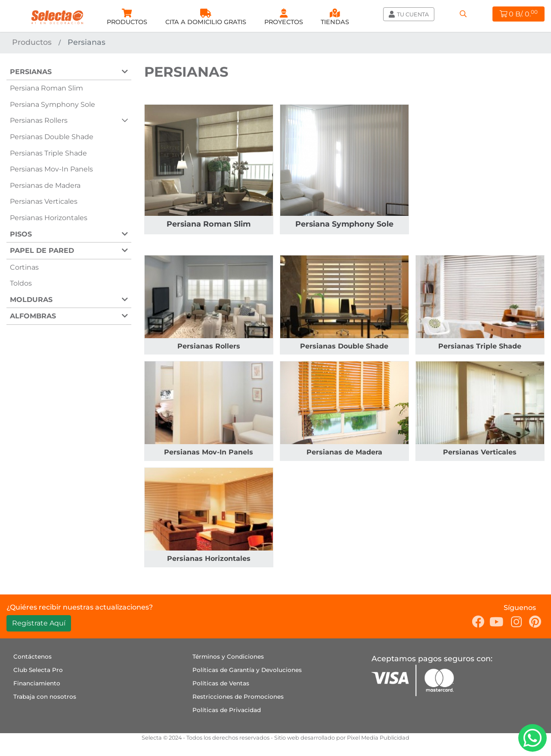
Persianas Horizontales (49, 218)
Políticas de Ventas (221, 683)
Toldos (21, 283)
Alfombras (33, 316)
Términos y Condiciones (228, 656)
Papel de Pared (42, 250)
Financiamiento (37, 683)
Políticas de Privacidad (227, 710)
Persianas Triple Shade (48, 153)
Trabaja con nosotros (45, 697)
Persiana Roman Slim (46, 88)
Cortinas (24, 267)
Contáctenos (33, 656)
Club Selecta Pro (38, 670)
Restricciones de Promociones (238, 697)
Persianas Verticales (44, 201)
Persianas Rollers (39, 120)
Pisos (21, 234)
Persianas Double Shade (52, 137)
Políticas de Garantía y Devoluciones (247, 670)
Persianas (31, 72)
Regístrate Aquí (39, 623)
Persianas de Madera (45, 185)
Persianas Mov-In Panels (51, 169)
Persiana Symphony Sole (53, 104)
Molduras (31, 300)
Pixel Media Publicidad (378, 738)
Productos (32, 42)
